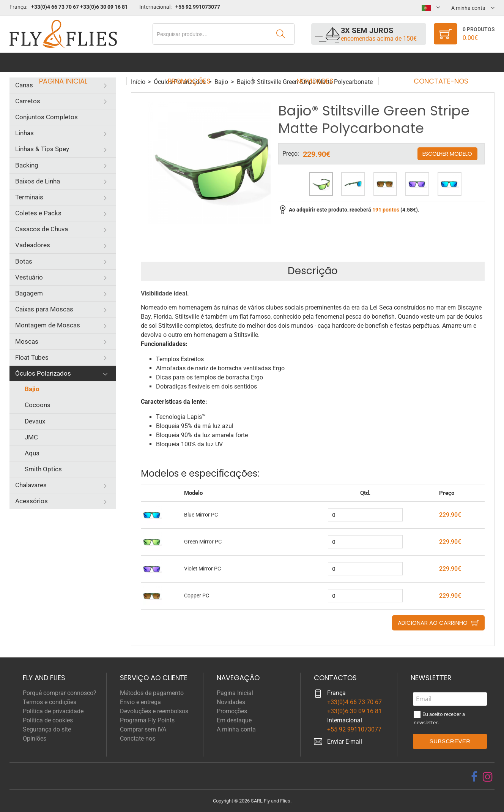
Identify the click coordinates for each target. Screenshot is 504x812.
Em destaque (234, 720)
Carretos (28, 101)
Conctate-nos (434, 62)
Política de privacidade (53, 711)
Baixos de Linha (38, 181)
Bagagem (29, 293)
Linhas (24, 133)
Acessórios (31, 501)
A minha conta (236, 729)
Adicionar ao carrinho (433, 623)
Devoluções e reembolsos (154, 711)
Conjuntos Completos (46, 117)
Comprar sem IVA (143, 729)
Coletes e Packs (38, 213)
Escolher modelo (447, 154)
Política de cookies (48, 720)
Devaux (35, 421)
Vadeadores (33, 245)
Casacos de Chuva (42, 229)
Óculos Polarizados (43, 373)
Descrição (313, 271)
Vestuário (29, 277)
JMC (31, 437)
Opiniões (35, 739)
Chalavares (31, 485)
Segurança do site (47, 729)
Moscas (27, 341)
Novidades (313, 62)
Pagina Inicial (70, 62)
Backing (27, 165)
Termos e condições (50, 702)
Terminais (29, 197)
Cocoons (38, 405)
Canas (24, 85)
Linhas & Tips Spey (42, 149)
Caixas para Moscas (44, 309)
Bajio (32, 389)
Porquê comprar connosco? (60, 693)
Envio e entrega (140, 702)
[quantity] (365, 515)
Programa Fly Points (147, 720)
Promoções (191, 62)
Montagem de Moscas (48, 325)
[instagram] (488, 777)
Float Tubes (32, 357)
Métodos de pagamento (152, 693)
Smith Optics (43, 469)
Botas (24, 261)
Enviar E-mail (345, 742)
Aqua (32, 453)
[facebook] (474, 777)
